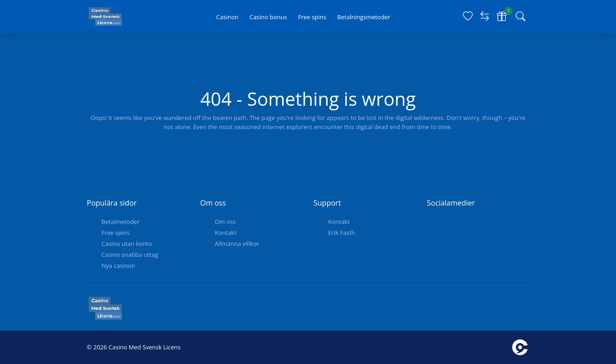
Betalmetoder (121, 222)
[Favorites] (468, 17)
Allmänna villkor (237, 244)
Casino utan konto (127, 244)
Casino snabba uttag (130, 255)
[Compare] (485, 17)
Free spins (116, 233)
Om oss (225, 222)
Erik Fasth (342, 233)
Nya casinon (119, 266)
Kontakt (226, 233)
